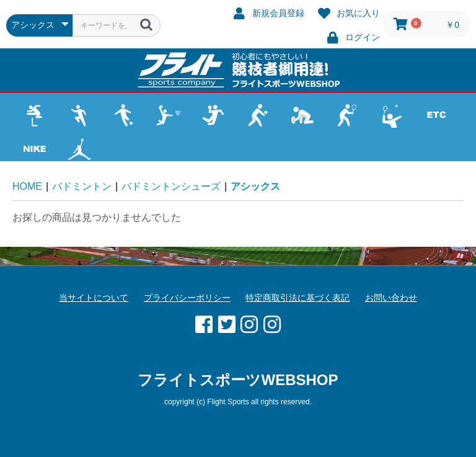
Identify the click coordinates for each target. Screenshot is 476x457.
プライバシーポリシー (187, 298)
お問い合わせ (391, 298)
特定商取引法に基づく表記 (297, 298)
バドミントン (82, 186)
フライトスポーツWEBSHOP (238, 380)
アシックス (255, 186)
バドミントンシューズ (171, 186)
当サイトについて (94, 298)
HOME (27, 186)
